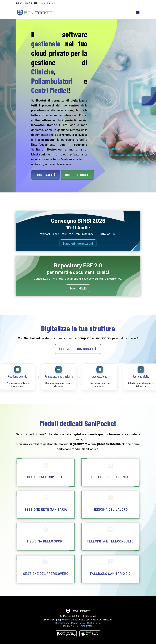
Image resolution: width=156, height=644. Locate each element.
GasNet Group (70, 620)
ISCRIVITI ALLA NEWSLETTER (78, 626)
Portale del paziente (110, 477)
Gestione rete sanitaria (46, 509)
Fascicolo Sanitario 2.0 (110, 574)
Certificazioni (62, 623)
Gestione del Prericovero (46, 574)
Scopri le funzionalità (78, 349)
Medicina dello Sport (46, 541)
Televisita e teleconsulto (110, 541)
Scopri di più (78, 288)
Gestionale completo (46, 477)
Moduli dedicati (77, 175)
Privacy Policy (78, 623)
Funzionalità (46, 175)
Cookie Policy (94, 623)
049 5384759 (25, 3)
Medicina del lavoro (110, 509)
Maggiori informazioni (78, 243)
